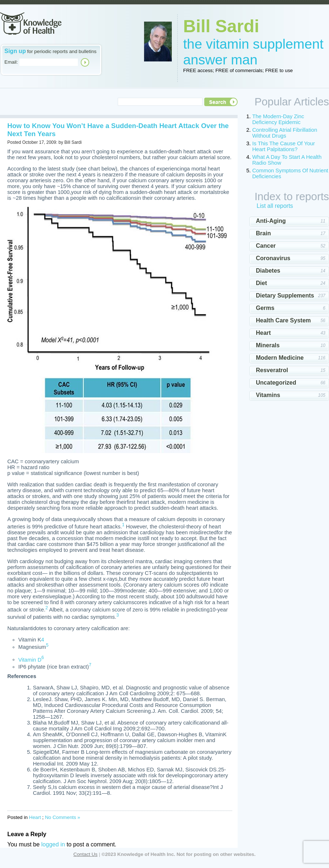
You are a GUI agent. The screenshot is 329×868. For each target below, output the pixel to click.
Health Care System (283, 320)
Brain (263, 233)
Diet (261, 283)
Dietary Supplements (285, 295)
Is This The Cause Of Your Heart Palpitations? (283, 146)
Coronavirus (273, 258)
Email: (11, 62)
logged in (53, 844)
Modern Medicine (280, 358)
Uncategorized (276, 383)
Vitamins (268, 395)
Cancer (266, 246)
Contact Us (86, 854)
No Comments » (63, 817)
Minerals (268, 345)
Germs (265, 308)
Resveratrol (272, 370)
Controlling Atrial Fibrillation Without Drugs (285, 133)
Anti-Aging (271, 221)
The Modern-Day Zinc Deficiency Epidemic (278, 119)
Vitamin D (30, 659)
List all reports (275, 206)
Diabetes (268, 271)
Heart (35, 817)
